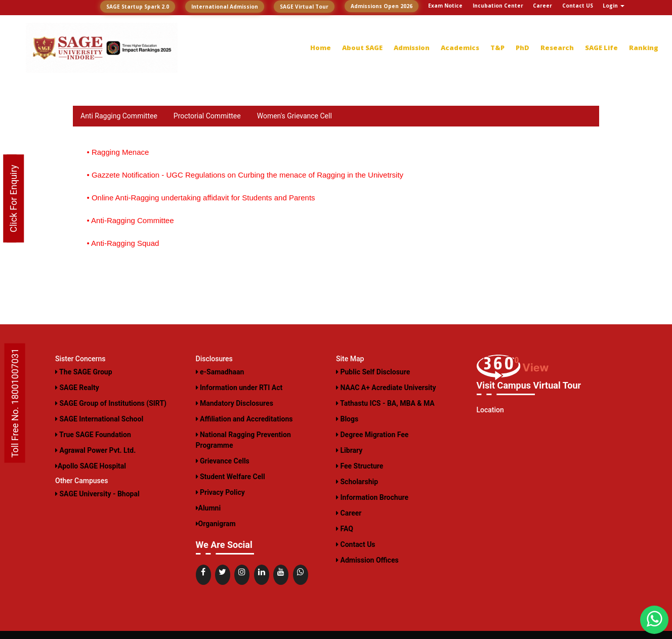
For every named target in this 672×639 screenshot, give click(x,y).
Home (321, 48)
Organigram (216, 524)
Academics (460, 48)
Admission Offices (367, 560)
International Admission (225, 7)
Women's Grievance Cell (295, 116)
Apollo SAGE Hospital (91, 466)
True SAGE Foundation (93, 435)
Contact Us (356, 544)
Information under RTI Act (239, 388)
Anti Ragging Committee (119, 116)
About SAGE (362, 48)
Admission (412, 48)
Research (557, 48)
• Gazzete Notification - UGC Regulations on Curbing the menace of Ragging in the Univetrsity (245, 175)
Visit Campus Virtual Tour (529, 385)
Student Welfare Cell (230, 477)
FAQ (345, 529)
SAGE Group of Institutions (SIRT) (111, 403)
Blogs (347, 419)
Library (349, 450)
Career (349, 513)
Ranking (644, 48)
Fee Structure (360, 466)
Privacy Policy (220, 492)
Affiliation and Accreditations (244, 419)
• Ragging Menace (118, 152)
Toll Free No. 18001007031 (15, 403)
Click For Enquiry (13, 199)
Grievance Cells (223, 461)
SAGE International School (99, 419)
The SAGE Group (84, 372)
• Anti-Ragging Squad (123, 243)
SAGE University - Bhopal (97, 494)
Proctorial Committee (207, 116)
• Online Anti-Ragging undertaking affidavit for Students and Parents (201, 198)
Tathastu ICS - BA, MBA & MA (385, 403)
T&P (497, 48)
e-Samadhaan (220, 372)
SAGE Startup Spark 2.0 (138, 7)
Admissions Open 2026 (382, 6)
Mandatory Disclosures (235, 403)
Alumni (208, 508)
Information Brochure (372, 497)
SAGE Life (601, 48)
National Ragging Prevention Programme (243, 440)
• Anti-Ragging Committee (131, 220)
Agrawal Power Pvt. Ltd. (95, 450)
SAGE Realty (77, 388)
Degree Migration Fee (372, 435)
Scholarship (357, 482)
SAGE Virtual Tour (304, 7)
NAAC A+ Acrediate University (386, 388)
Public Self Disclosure (373, 372)
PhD (522, 48)
